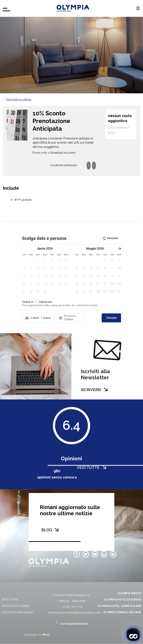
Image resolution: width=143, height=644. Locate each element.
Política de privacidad (17, 612)
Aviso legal (10, 599)
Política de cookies (16, 606)
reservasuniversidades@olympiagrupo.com (74, 612)
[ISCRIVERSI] (106, 389)
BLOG (47, 530)
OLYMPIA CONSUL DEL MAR (122, 612)
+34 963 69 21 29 (72, 607)
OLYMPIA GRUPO (130, 593)
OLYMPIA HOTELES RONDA (123, 600)
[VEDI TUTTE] (104, 467)
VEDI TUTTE (88, 468)
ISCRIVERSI (91, 390)
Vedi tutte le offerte (19, 99)
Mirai (46, 635)
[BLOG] (57, 530)
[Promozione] (73, 319)
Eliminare (110, 238)
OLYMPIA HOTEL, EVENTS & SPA (119, 606)
